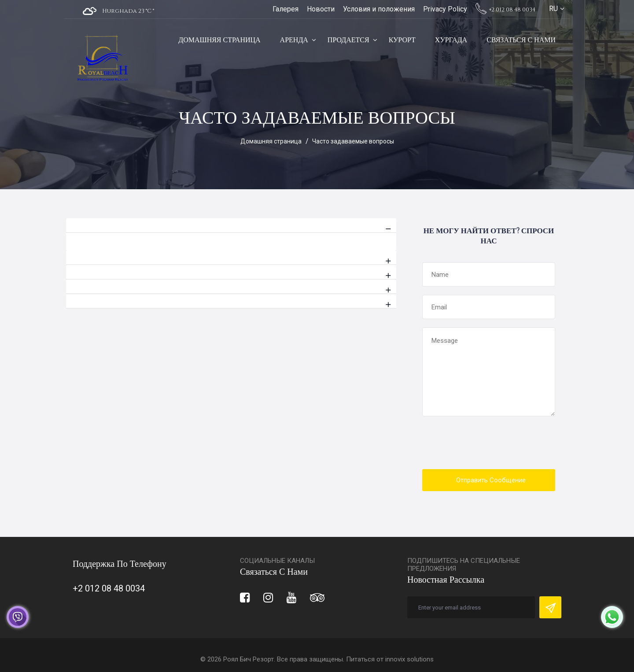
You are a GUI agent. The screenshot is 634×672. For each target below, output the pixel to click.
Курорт (402, 40)
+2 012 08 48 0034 (505, 10)
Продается (348, 40)
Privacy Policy (445, 9)
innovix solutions (409, 659)
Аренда (294, 40)
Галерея (286, 9)
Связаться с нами (521, 40)
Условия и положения (379, 9)
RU (553, 9)
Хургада (451, 40)
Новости (321, 9)
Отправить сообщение (491, 480)
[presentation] (489, 444)
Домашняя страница (219, 40)
